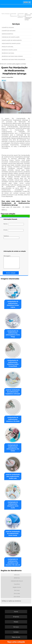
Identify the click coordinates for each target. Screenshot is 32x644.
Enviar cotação (11, 273)
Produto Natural (8, 47)
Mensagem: (12, 262)
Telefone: (11, 237)
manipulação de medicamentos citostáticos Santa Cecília (13, 505)
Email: (14, 230)
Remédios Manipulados (10, 50)
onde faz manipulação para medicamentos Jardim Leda (13, 476)
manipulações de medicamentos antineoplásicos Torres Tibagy (13, 334)
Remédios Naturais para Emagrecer (14, 59)
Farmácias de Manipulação (11, 37)
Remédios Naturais (8, 53)
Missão (16, 622)
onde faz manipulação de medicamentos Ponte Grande (13, 533)
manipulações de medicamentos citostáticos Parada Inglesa (13, 304)
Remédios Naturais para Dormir (12, 56)
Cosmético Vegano (8, 27)
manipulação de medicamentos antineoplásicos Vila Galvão (13, 448)
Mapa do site (16, 637)
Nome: (14, 224)
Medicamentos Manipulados (11, 43)
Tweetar (4, 80)
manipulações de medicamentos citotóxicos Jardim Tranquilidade (13, 363)
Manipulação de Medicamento (12, 40)
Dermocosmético (8, 34)
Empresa (16, 617)
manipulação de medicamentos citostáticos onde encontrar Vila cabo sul (13, 562)
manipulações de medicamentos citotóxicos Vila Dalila (13, 419)
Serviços (16, 24)
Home (16, 612)
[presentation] (14, 245)
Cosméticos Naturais (9, 31)
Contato (16, 632)
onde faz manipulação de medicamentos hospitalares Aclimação (13, 392)
